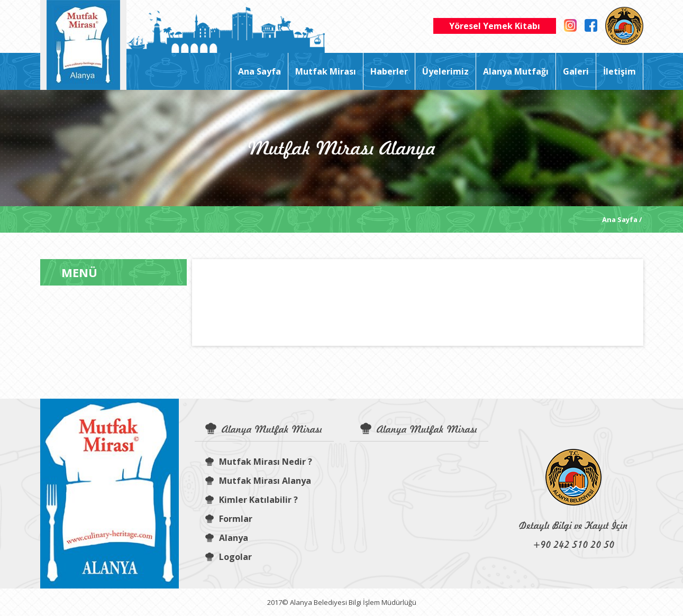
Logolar (229, 557)
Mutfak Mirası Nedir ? (259, 462)
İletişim (620, 71)
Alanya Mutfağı (516, 71)
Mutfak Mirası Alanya (258, 481)
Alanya (227, 538)
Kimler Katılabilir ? (252, 500)
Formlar (229, 519)
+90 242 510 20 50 (574, 544)
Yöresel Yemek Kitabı (495, 26)
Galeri (576, 71)
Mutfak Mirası (326, 71)
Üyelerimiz (445, 71)
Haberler (389, 71)
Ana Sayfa (259, 71)
